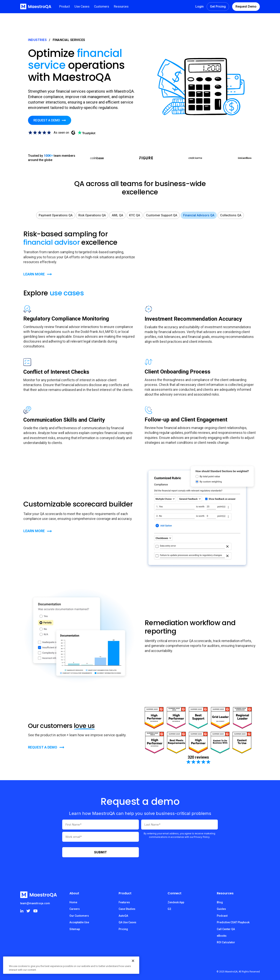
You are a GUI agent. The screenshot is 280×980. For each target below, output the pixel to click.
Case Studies (127, 909)
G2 (169, 909)
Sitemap (75, 929)
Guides (221, 909)
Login (199, 7)
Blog (220, 902)
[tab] (56, 215)
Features (124, 902)
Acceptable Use (79, 922)
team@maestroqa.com (35, 903)
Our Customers (79, 916)
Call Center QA (226, 929)
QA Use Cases (127, 922)
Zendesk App (176, 902)
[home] (36, 7)
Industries (37, 40)
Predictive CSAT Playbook (233, 922)
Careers (75, 909)
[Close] (133, 961)
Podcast (222, 916)
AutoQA (123, 916)
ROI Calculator (226, 942)
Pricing (123, 929)
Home (73, 902)
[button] (64, 7)
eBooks (222, 936)
